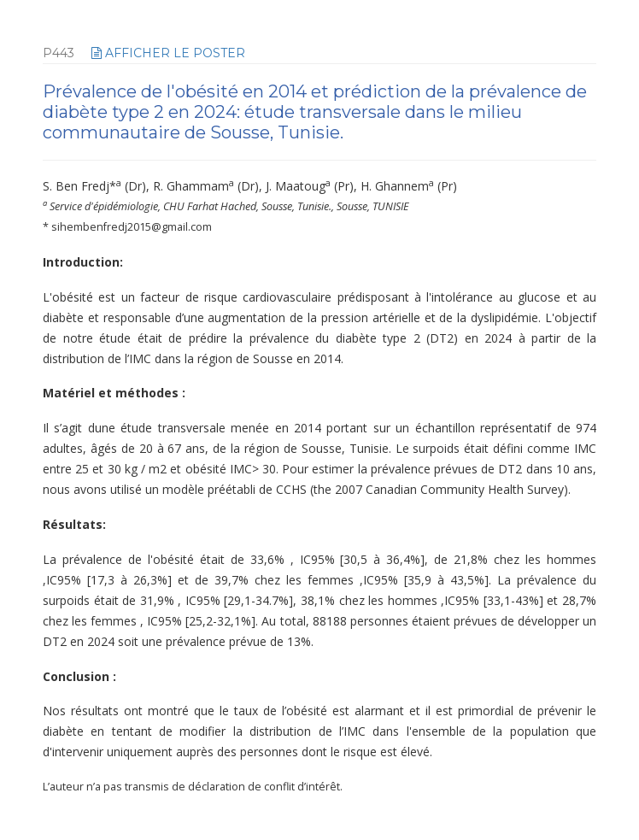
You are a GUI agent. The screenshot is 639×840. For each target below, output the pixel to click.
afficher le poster (168, 53)
